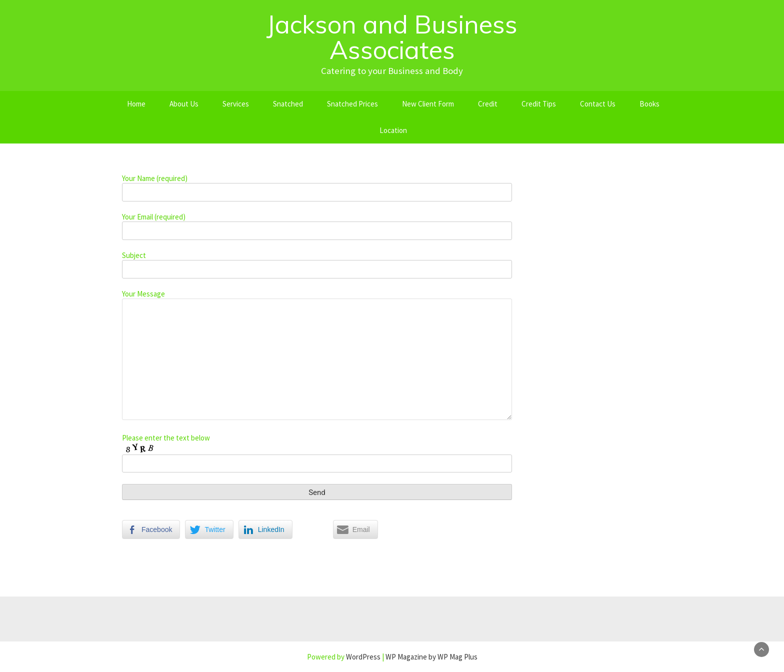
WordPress (363, 657)
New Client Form (428, 104)
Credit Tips (539, 104)
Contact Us (598, 104)
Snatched (288, 104)
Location (393, 130)
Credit (488, 104)
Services (236, 104)
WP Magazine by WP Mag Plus (431, 657)
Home (136, 104)
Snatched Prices (352, 104)
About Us (184, 104)
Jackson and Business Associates (392, 37)
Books (649, 104)
